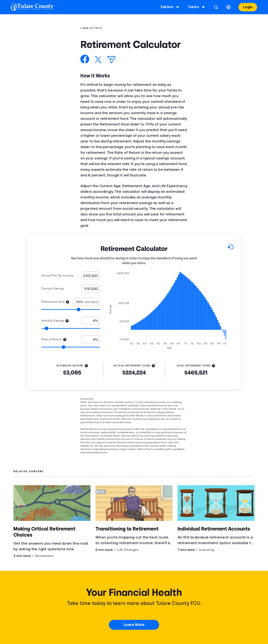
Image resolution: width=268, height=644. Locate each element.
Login (247, 7)
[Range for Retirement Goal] (71, 310)
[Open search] (215, 7)
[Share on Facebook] (85, 59)
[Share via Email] (111, 60)
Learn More (134, 625)
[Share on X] (98, 60)
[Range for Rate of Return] (71, 347)
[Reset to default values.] (230, 248)
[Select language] (227, 7)
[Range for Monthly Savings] (71, 328)
